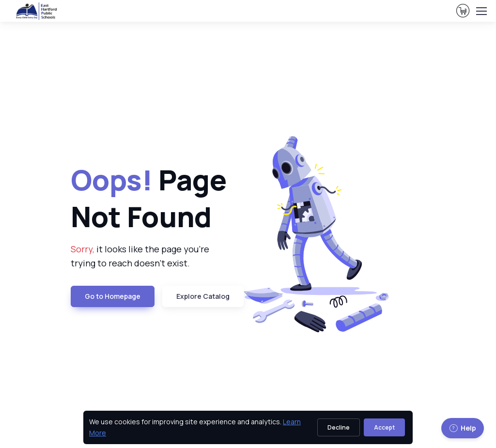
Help (463, 428)
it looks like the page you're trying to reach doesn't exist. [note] (140, 256)
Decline (339, 427)
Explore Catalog (203, 296)
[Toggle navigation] (481, 11)
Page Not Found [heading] (149, 198)
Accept (384, 427)
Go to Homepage (113, 296)
